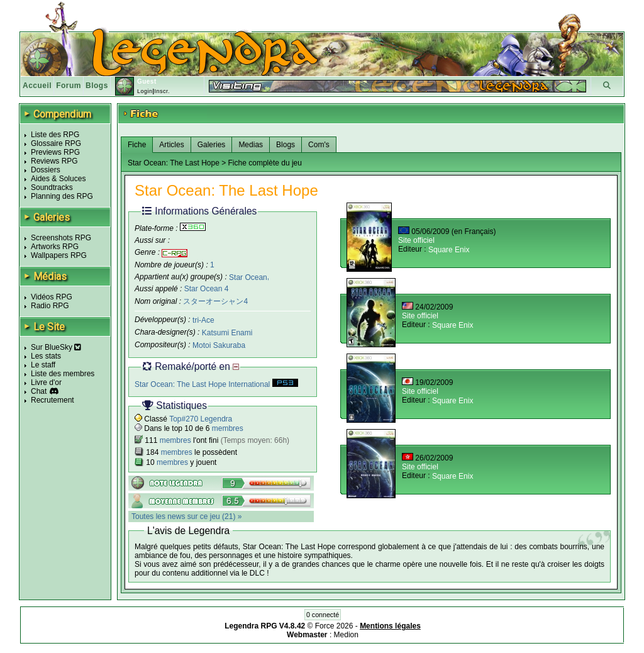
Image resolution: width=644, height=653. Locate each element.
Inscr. (162, 91)
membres (228, 428)
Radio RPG (50, 306)
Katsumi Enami (227, 333)
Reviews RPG (54, 161)
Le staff (43, 365)
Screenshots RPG (61, 238)
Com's (319, 145)
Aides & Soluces (58, 179)
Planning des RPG (62, 196)
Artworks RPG (55, 247)
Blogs (97, 86)
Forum (69, 86)
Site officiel (416, 240)
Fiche (137, 145)
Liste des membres (63, 374)
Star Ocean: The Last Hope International (216, 384)
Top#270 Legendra (201, 419)
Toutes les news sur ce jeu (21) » (186, 516)
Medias (251, 145)
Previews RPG (55, 152)
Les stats (46, 356)
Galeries (212, 145)
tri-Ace (203, 320)
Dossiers (46, 170)
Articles (171, 145)
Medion (346, 635)
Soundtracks (52, 187)
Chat (39, 391)
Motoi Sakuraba (219, 345)
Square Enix (449, 250)
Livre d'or (46, 382)
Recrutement (53, 400)
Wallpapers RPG (59, 255)
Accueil (37, 86)
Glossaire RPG (56, 143)
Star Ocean (248, 277)
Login (145, 91)
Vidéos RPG (52, 297)
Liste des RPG (55, 135)
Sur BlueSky (56, 347)
